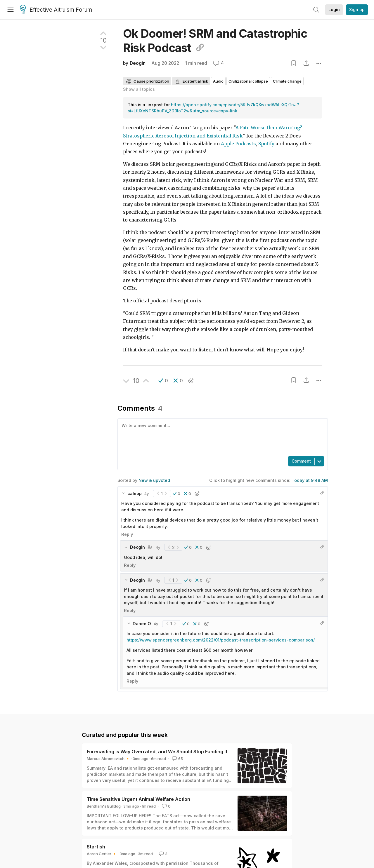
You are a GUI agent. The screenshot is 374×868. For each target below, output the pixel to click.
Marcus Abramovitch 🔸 (108, 759)
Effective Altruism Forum (56, 10)
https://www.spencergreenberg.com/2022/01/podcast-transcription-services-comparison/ (221, 640)
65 (177, 759)
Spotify (266, 144)
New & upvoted (154, 480)
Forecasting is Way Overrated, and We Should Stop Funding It (157, 752)
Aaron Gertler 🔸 (102, 854)
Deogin (138, 63)
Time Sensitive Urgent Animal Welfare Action (138, 799)
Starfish (96, 847)
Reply (127, 534)
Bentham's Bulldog (104, 806)
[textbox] (221, 437)
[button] (163, 381)
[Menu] (11, 10)
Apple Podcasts (238, 144)
